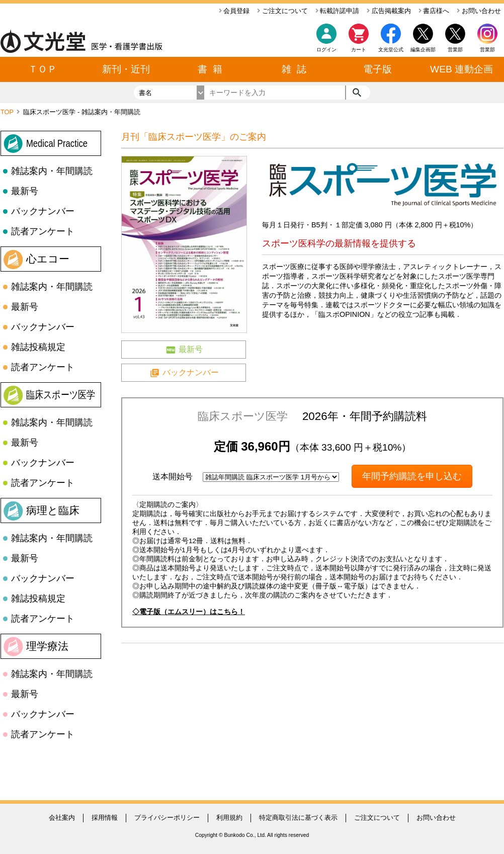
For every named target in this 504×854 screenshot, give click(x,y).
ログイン (326, 50)
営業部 (487, 50)
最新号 (25, 191)
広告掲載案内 (389, 11)
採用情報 (105, 818)
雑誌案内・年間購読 (52, 171)
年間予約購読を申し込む (412, 476)
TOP (8, 112)
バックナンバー (43, 211)
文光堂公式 (391, 50)
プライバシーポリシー (167, 818)
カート (359, 40)
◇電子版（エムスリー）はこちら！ (189, 612)
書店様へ (434, 11)
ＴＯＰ (43, 69)
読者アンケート (43, 231)
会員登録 (234, 11)
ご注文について (282, 11)
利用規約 (229, 818)
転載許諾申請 (338, 11)
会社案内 (62, 818)
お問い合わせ (479, 11)
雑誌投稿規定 (38, 347)
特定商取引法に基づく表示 (298, 818)
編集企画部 (423, 50)
